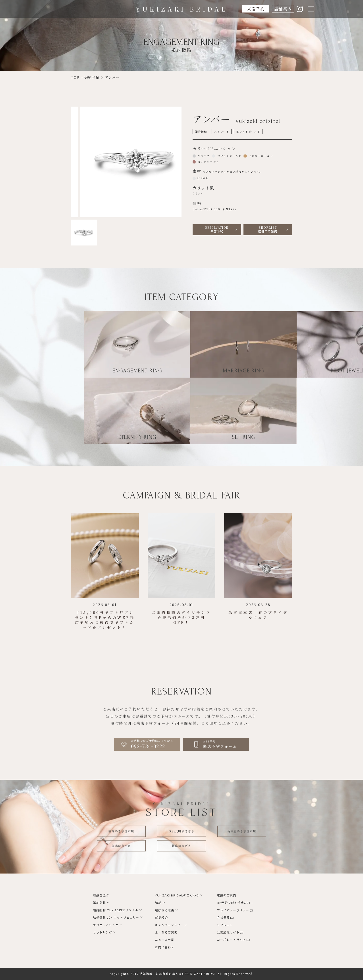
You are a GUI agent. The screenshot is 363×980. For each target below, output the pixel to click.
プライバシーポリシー (233, 910)
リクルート (225, 925)
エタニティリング (106, 925)
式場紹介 (161, 918)
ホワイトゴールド (229, 156)
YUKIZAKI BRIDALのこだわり (177, 896)
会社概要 (223, 918)
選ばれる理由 (165, 910)
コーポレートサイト (231, 940)
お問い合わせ (165, 947)
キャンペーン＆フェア (171, 925)
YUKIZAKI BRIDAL (182, 9)
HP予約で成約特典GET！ (235, 903)
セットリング (103, 933)
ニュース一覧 (165, 940)
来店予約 (256, 9)
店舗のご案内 (268, 230)
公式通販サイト (228, 933)
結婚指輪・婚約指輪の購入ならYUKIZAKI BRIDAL (178, 974)
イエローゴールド (260, 156)
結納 (158, 903)
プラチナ (203, 156)
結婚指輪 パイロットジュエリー (116, 918)
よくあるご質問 (166, 933)
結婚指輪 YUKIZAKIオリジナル (116, 910)
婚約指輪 (99, 903)
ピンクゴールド (208, 161)
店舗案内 (283, 9)
